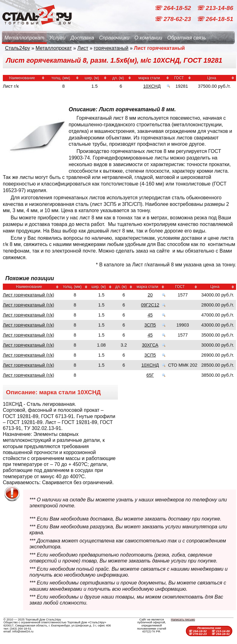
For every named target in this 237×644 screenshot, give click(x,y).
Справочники (114, 38)
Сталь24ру (18, 48)
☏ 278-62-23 (173, 19)
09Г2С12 (150, 305)
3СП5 (150, 325)
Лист (83, 48)
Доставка (82, 38)
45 (150, 315)
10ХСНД (152, 86)
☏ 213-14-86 (215, 8)
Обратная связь (187, 38)
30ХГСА (150, 345)
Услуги (57, 38)
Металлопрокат (24, 38)
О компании (148, 38)
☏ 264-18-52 (173, 8)
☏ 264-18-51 (215, 19)
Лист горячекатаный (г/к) (29, 295)
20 (150, 295)
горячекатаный (111, 48)
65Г (150, 375)
